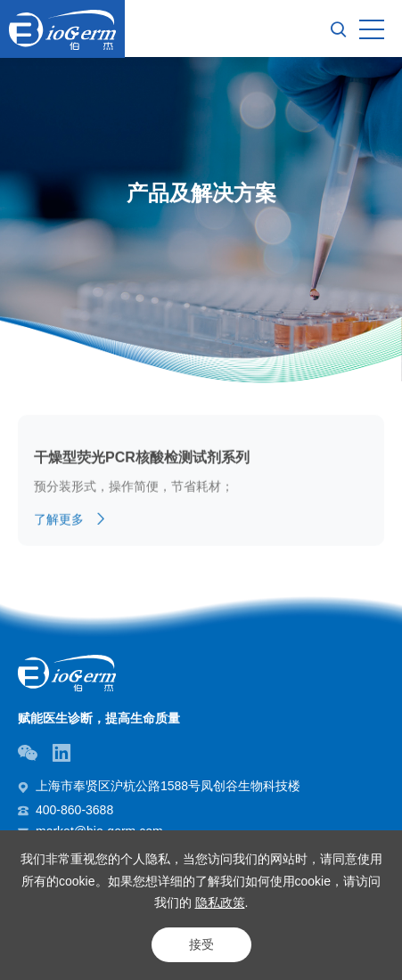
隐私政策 (220, 902)
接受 (201, 944)
